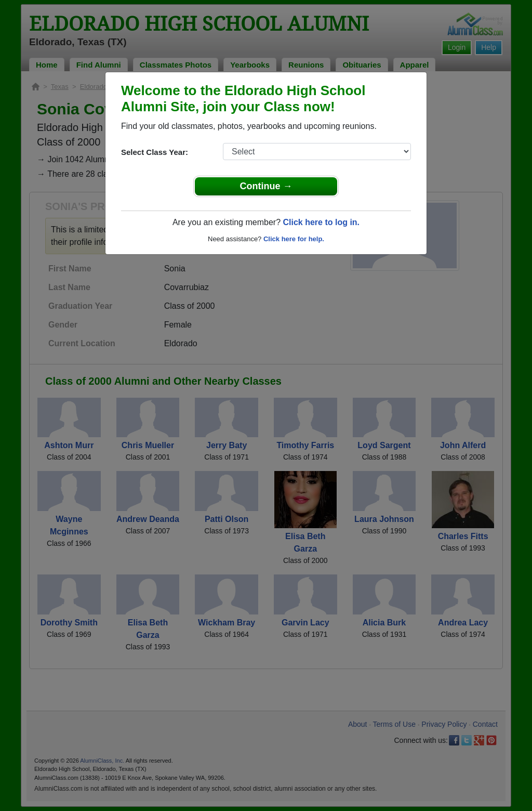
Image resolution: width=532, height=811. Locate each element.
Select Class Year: (155, 152)
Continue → (266, 186)
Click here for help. (294, 239)
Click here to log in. (321, 222)
